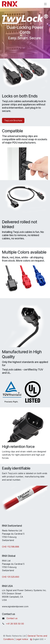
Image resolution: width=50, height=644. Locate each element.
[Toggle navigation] (45, 4)
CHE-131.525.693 (11, 577)
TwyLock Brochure (13, 120)
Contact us (12, 618)
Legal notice (22, 639)
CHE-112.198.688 (11, 547)
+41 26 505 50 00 (15, 624)
